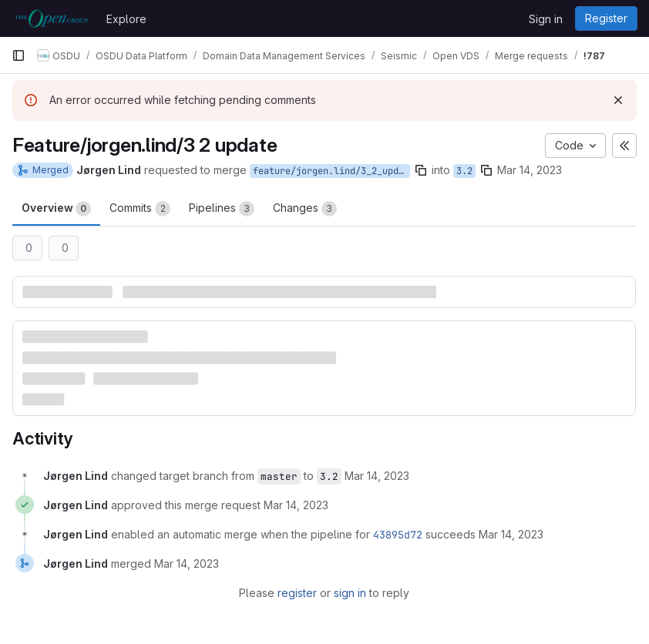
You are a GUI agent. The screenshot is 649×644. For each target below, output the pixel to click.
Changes (305, 209)
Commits (140, 209)
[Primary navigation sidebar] (18, 55)
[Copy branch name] (421, 170)
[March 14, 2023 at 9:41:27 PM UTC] (296, 505)
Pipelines (222, 209)
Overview (56, 209)
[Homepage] (51, 18)
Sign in (546, 19)
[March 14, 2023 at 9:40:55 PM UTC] (377, 476)
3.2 (464, 171)
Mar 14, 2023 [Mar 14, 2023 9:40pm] (530, 170)
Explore (126, 19)
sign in (350, 593)
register (297, 593)
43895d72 (398, 535)
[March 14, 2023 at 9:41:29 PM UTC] (511, 534)
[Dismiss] (618, 100)
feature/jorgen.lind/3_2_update (331, 171)
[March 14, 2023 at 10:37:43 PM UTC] (187, 563)
